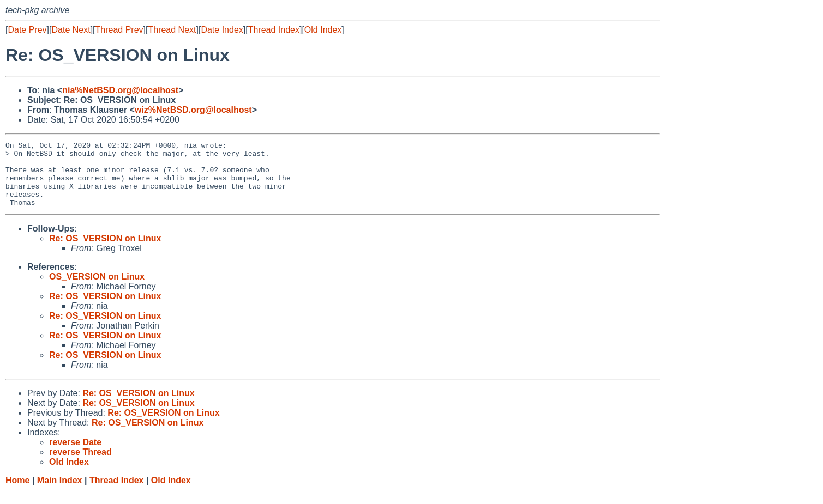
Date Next (71, 30)
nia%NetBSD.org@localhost (120, 90)
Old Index (323, 30)
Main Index (60, 493)
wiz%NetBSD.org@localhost (193, 110)
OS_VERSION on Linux (97, 290)
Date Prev (27, 30)
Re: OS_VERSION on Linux (105, 251)
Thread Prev (119, 30)
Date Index (222, 30)
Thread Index (274, 30)
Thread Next (172, 30)
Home (17, 493)
